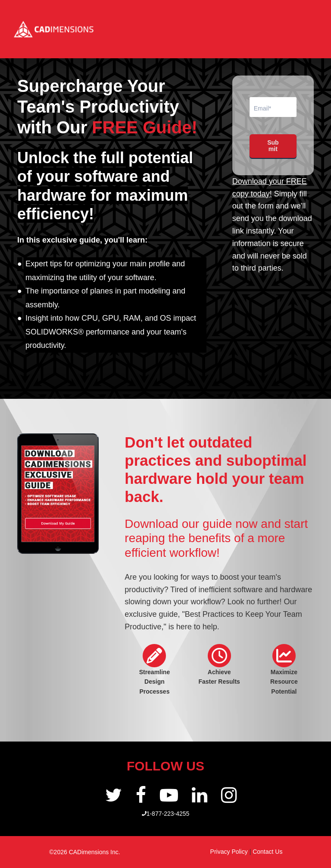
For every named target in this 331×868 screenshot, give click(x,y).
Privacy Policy (230, 852)
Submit (273, 146)
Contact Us (267, 852)
